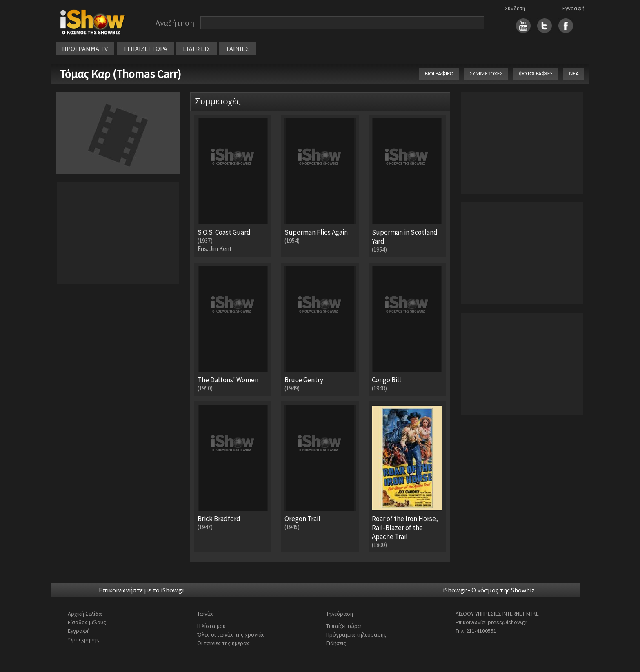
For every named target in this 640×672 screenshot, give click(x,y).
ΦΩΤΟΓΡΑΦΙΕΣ (536, 74)
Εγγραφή (573, 8)
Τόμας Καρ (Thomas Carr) (120, 74)
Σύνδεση (515, 8)
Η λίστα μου (211, 626)
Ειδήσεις (336, 643)
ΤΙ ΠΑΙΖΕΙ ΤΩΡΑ (145, 49)
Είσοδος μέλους (87, 622)
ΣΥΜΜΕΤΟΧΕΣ (486, 74)
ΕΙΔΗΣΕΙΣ (197, 49)
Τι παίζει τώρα (344, 626)
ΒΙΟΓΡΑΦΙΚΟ (439, 74)
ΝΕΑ (574, 74)
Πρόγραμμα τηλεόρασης (356, 634)
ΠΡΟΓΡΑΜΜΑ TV (85, 49)
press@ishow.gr (508, 622)
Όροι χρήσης (83, 639)
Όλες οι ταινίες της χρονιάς (231, 634)
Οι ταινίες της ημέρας (223, 643)
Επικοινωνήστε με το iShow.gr (142, 590)
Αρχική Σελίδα (85, 614)
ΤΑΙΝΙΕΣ (237, 49)
